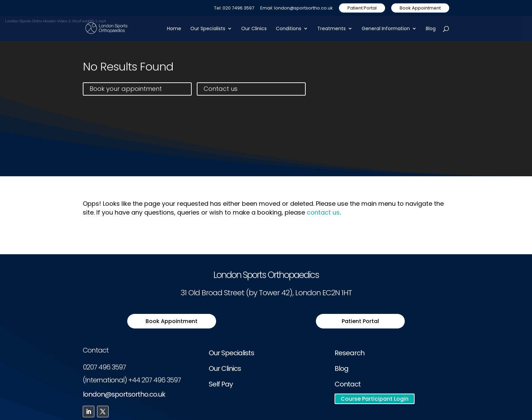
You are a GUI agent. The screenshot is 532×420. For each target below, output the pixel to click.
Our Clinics (254, 29)
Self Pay (221, 384)
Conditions (289, 29)
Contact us (221, 89)
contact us (323, 212)
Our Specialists (208, 29)
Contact (348, 384)
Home (174, 29)
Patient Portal (362, 8)
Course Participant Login (375, 399)
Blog (431, 29)
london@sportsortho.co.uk (124, 394)
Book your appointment (126, 89)
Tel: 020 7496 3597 (234, 8)
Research (349, 353)
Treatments (331, 29)
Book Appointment (420, 8)
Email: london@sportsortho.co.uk (297, 8)
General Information (386, 29)
